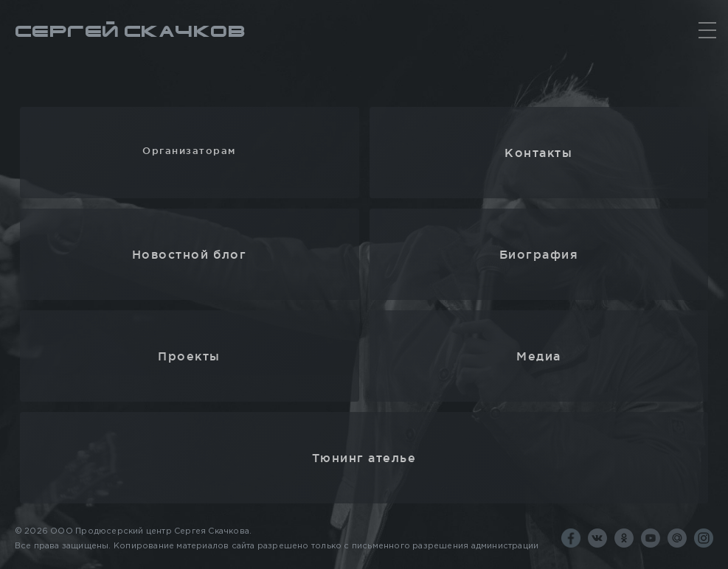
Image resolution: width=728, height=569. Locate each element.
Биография (539, 254)
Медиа (539, 356)
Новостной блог (189, 254)
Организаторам (189, 150)
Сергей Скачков (130, 32)
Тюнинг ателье (364, 458)
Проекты (189, 356)
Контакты (538, 153)
